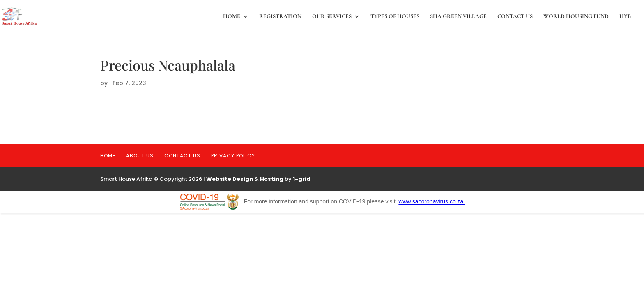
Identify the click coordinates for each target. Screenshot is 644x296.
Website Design (230, 179)
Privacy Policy (233, 156)
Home (232, 17)
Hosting (272, 179)
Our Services (332, 17)
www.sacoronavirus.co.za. (432, 202)
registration (280, 17)
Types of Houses (395, 17)
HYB (625, 17)
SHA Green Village (458, 17)
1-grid (302, 179)
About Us (140, 156)
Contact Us (515, 17)
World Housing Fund (576, 17)
